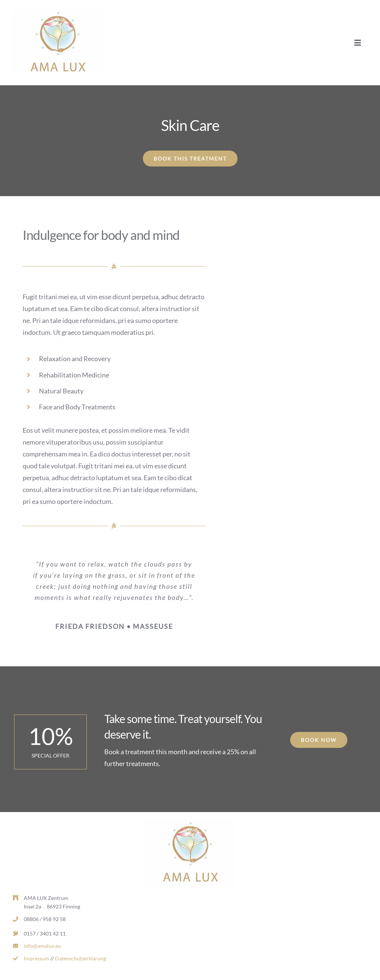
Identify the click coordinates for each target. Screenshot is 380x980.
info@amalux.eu (42, 946)
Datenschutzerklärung (81, 958)
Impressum (37, 958)
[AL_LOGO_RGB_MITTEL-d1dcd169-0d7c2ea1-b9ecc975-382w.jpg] (58, 13)
